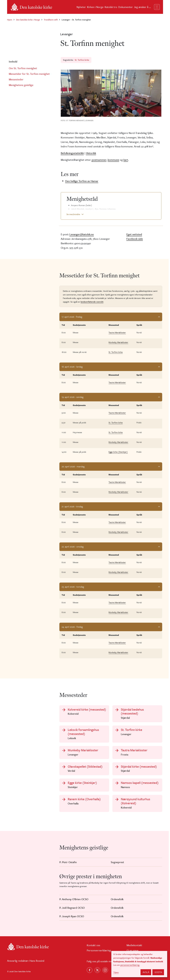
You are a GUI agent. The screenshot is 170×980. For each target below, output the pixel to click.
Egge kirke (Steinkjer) (118, 452)
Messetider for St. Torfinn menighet (29, 74)
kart (126, 160)
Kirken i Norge (95, 7)
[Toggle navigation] (157, 7)
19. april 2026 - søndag (72, 397)
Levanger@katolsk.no (82, 234)
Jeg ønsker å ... (142, 7)
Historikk (91, 153)
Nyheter (81, 7)
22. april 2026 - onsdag (73, 547)
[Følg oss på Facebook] (90, 970)
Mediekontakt (134, 945)
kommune (113, 160)
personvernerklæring (130, 965)
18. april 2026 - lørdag (72, 367)
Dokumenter (126, 7)
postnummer (99, 160)
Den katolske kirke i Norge (28, 20)
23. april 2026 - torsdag (73, 587)
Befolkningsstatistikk (72, 153)
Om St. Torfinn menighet (23, 68)
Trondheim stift (51, 20)
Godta (158, 972)
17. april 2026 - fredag (72, 317)
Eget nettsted (134, 234)
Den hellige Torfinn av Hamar (82, 181)
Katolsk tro (111, 7)
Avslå (146, 972)
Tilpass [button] (116, 972)
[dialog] (139, 964)
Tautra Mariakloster (117, 332)
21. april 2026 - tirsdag (72, 506)
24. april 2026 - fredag (72, 627)
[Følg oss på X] (97, 970)
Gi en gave (132, 950)
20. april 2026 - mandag (73, 466)
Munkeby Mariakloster (118, 342)
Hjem (10, 20)
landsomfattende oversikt (92, 302)
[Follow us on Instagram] (105, 970)
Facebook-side (135, 239)
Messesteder (16, 79)
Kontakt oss (93, 945)
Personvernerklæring (99, 950)
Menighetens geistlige (21, 85)
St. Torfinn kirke (82, 60)
